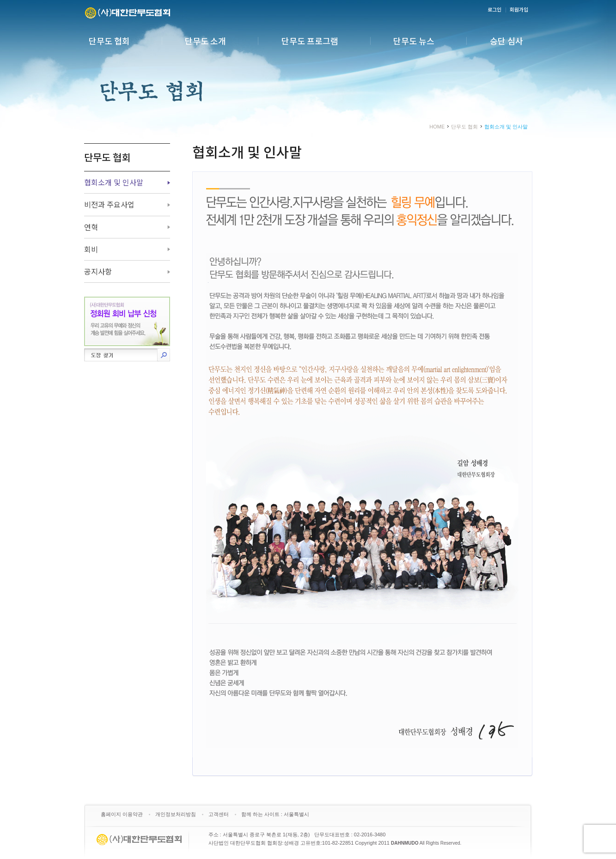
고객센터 (219, 814)
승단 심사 (506, 41)
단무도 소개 (205, 41)
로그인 (494, 9)
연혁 (91, 227)
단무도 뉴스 (414, 41)
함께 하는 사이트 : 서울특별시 (275, 814)
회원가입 (519, 9)
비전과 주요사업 (109, 204)
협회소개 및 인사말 (114, 182)
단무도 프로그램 (310, 41)
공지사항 (98, 271)
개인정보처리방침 (176, 814)
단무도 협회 (109, 41)
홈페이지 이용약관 (122, 814)
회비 (91, 249)
